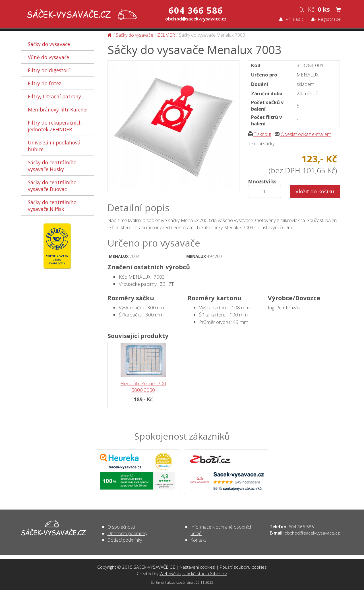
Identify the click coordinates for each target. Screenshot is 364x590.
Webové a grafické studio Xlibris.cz (193, 574)
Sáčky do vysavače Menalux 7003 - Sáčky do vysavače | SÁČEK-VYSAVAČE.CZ (81, 15)
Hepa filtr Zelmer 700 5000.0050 (143, 387)
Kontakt (198, 540)
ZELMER (166, 35)
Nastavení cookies (197, 567)
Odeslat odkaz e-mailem (303, 134)
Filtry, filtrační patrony (54, 96)
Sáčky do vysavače (49, 44)
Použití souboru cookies (243, 567)
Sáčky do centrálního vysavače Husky (52, 166)
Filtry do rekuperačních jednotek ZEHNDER (55, 126)
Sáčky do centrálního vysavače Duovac (52, 186)
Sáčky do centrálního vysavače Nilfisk (52, 206)
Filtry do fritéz (45, 83)
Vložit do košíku (315, 191)
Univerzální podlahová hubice (54, 146)
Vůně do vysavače (48, 57)
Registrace (326, 19)
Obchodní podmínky (127, 533)
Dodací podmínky (125, 540)
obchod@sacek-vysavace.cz (312, 533)
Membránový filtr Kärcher (58, 109)
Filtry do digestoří (49, 70)
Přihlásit (291, 19)
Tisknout (260, 134)
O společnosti (121, 527)
